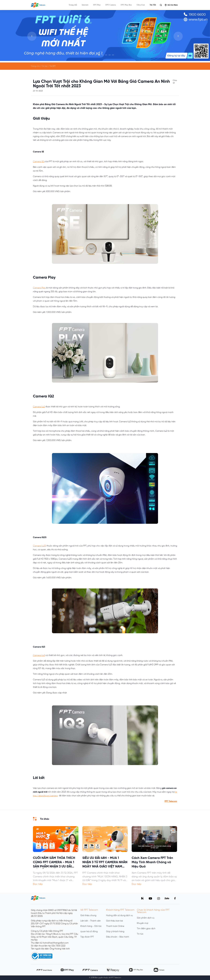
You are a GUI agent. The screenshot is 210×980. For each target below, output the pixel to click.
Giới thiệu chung (88, 915)
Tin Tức (153, 5)
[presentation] (32, 36)
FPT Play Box (126, 5)
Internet (85, 5)
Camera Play (40, 288)
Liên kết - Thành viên (91, 921)
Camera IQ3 (39, 655)
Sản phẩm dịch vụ (146, 918)
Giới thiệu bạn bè (114, 921)
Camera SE (39, 162)
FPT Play (97, 5)
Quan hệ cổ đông (89, 932)
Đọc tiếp (38, 884)
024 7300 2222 (58, 946)
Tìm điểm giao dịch (146, 929)
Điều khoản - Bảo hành (118, 937)
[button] (96, 55)
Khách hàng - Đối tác (91, 926)
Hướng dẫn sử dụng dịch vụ (119, 915)
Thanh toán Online (115, 926)
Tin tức (140, 934)
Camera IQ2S (40, 546)
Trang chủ (73, 5)
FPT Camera (111, 5)
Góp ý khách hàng (115, 932)
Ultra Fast (141, 5)
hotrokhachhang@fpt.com (56, 943)
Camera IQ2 (39, 407)
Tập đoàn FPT (87, 937)
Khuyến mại (142, 923)
